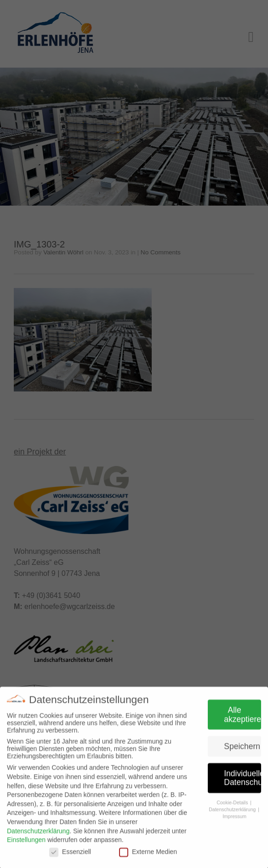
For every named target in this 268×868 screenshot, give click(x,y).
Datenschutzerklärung (38, 834)
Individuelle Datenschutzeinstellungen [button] (242, 781)
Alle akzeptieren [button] (242, 718)
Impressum (234, 819)
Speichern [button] (242, 749)
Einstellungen (26, 843)
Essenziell (70, 855)
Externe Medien (148, 855)
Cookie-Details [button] (233, 805)
